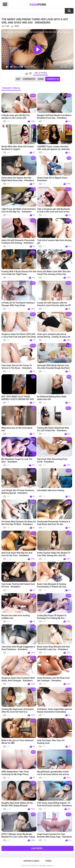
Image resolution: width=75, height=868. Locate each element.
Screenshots (29, 79)
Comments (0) (53, 79)
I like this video (26, 74)
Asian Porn (34, 866)
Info (18, 79)
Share (41, 79)
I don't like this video (30, 74)
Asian (38, 4)
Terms (48, 861)
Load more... (38, 848)
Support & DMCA (31, 861)
